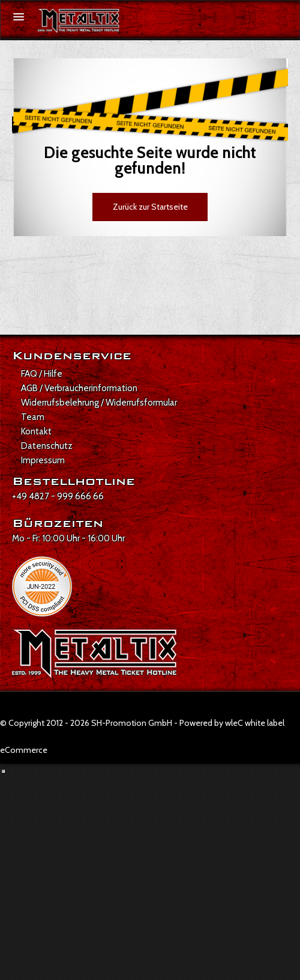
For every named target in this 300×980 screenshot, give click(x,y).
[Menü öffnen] (19, 17)
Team (33, 417)
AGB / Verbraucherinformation (79, 388)
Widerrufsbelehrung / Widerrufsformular (99, 403)
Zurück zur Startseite (150, 207)
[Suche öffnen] (284, 17)
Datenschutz (47, 446)
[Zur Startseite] (79, 21)
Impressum (43, 460)
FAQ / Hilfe (42, 374)
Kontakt (36, 431)
